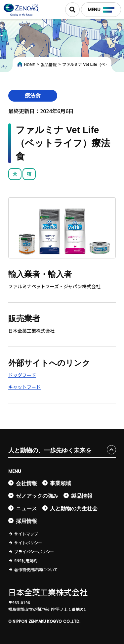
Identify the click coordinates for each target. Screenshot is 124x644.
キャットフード (24, 387)
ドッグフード (22, 375)
